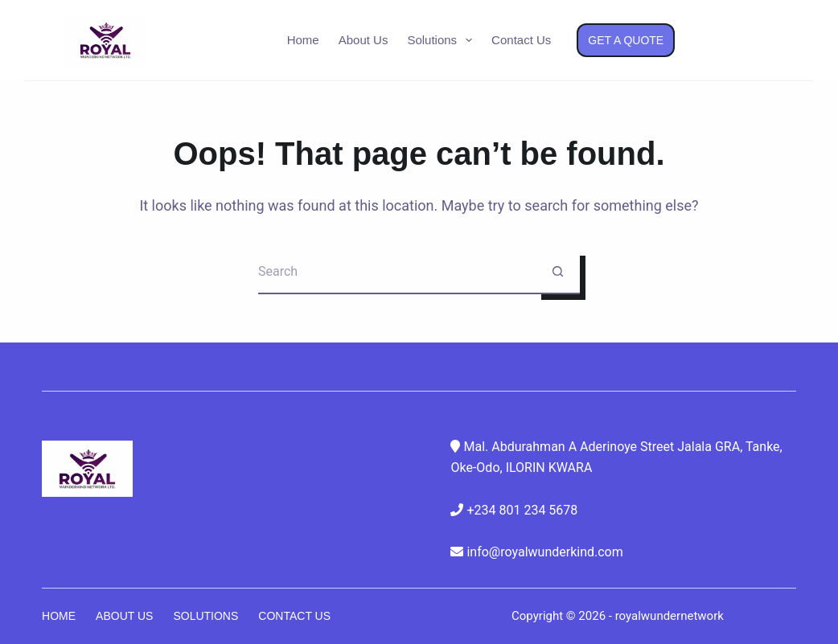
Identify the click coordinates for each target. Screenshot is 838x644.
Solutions (443, 40)
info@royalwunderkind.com (544, 552)
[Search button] (558, 272)
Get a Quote (626, 40)
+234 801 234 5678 (522, 510)
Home (303, 40)
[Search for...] (397, 272)
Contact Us (521, 40)
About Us (364, 40)
